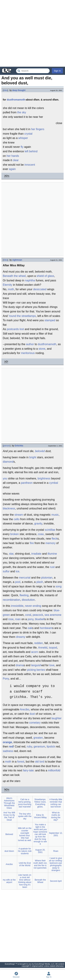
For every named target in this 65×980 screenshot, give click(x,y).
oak (30, 628)
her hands (13, 156)
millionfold (54, 770)
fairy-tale (28, 770)
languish (36, 665)
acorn (35, 652)
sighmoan (17, 260)
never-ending (33, 606)
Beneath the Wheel (40, 881)
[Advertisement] (32, 33)
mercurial (25, 578)
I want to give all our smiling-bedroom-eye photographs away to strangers (56, 864)
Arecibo (25, 709)
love (52, 665)
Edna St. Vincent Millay (40, 816)
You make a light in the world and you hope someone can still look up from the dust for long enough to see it (40, 834)
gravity (38, 524)
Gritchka (19, 446)
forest (21, 762)
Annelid (43, 648)
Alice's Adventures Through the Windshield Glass (9, 803)
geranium (39, 747)
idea (5, 90)
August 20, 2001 (40, 851)
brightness (44, 478)
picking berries (36, 670)
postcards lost (15, 329)
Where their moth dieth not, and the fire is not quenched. (40, 864)
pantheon (27, 483)
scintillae (50, 530)
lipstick (51, 747)
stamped (50, 320)
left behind (31, 151)
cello (17, 519)
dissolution (28, 600)
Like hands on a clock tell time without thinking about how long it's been (25, 881)
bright (33, 457)
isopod (53, 648)
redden (38, 643)
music (55, 515)
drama (20, 665)
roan (18, 619)
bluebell (40, 619)
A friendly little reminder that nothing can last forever (56, 803)
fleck (55, 539)
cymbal (54, 483)
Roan (56, 851)
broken (15, 534)
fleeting (24, 595)
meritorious (28, 353)
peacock (38, 615)
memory (50, 543)
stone (42, 349)
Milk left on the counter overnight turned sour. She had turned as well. (25, 834)
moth (11, 289)
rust (52, 567)
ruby (29, 747)
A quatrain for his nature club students (25, 851)
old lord (40, 762)
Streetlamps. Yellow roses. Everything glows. (40, 803)
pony (31, 619)
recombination (12, 600)
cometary (35, 723)
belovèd (40, 451)
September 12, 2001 (56, 834)
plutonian (47, 578)
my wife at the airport (9, 881)
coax (41, 534)
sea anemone (53, 615)
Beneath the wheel (14, 276)
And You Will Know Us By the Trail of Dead (9, 816)
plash (40, 582)
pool (18, 582)
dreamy (21, 637)
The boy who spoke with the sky (25, 816)
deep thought (19, 90)
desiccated (40, 289)
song (58, 586)
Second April (56, 881)
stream (19, 515)
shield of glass (45, 276)
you (5, 478)
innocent (30, 165)
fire (32, 543)
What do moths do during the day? (56, 816)
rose (11, 619)
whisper (23, 138)
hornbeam (46, 628)
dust (32, 714)
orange (7, 742)
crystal (28, 134)
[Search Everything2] (33, 71)
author (30, 344)
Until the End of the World (25, 864)
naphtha (30, 280)
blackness (9, 508)
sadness (8, 751)
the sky (22, 112)
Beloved (9, 834)
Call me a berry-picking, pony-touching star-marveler (25, 803)
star (11, 554)
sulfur (6, 571)
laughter (57, 718)
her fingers (38, 129)
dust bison (9, 851)
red (11, 747)
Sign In (57, 71)
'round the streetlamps (22, 316)
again (12, 169)
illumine (52, 554)
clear (16, 160)
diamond (8, 462)
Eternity (7, 285)
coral (28, 615)
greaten (38, 738)
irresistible (17, 606)
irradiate (36, 554)
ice (18, 571)
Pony (6, 679)
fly (22, 147)
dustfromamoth (16, 100)
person (7, 446)
